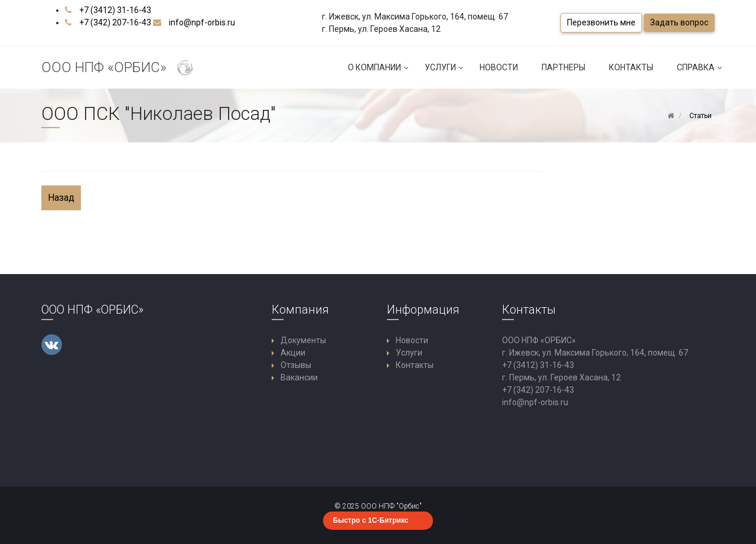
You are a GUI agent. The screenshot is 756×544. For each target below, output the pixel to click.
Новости (499, 67)
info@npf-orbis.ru (202, 22)
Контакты (631, 67)
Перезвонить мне (601, 22)
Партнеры (563, 67)
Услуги (446, 72)
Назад (61, 198)
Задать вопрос (679, 22)
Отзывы (296, 365)
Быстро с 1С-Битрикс (371, 520)
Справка (702, 72)
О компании (380, 72)
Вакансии (299, 377)
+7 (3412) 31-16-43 (115, 10)
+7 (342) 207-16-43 (115, 22)
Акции (293, 353)
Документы (303, 340)
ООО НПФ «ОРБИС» (119, 68)
